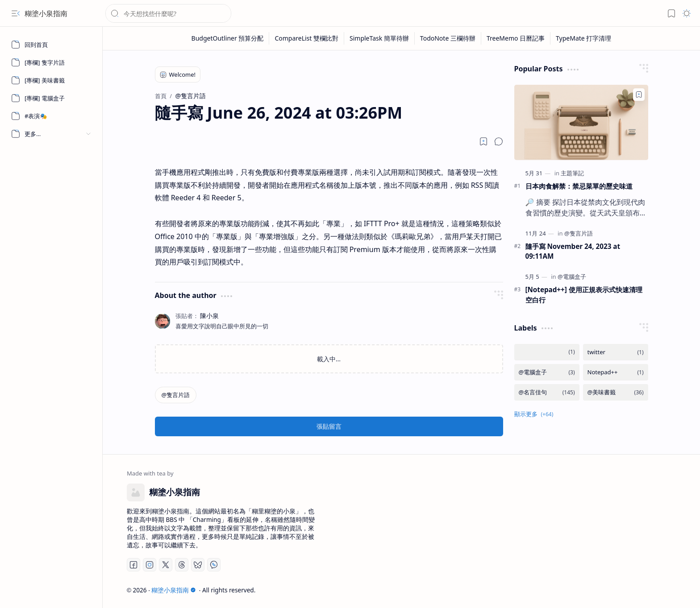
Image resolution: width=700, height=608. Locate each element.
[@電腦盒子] (572, 277)
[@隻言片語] (176, 395)
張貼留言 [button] (329, 426)
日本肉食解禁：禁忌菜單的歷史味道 (579, 186)
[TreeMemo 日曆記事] (516, 38)
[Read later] (483, 141)
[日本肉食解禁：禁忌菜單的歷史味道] (581, 122)
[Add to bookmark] (639, 95)
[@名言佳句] (547, 392)
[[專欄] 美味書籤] (51, 80)
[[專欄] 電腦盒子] (51, 98)
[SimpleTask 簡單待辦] (379, 38)
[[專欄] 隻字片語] (51, 62)
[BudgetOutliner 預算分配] (228, 38)
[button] (16, 13)
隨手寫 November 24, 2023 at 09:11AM (573, 251)
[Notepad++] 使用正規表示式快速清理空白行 (584, 295)
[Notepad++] (616, 372)
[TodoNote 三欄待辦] (448, 38)
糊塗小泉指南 (46, 13)
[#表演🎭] (51, 116)
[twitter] (616, 352)
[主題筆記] (572, 173)
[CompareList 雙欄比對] (307, 38)
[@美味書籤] (616, 392)
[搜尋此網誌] (168, 13)
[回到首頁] (51, 45)
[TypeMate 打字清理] (583, 38)
